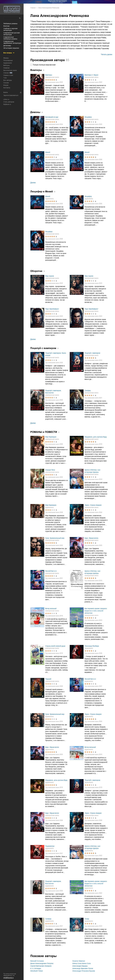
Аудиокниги (8, 63)
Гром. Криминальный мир (55, 538)
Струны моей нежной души (55, 646)
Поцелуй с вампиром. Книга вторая (56, 354)
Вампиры (49, 75)
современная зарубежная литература (12, 42)
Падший (48, 679)
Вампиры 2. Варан (91, 75)
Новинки (6, 68)
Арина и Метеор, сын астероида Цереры (92, 471)
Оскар (87, 919)
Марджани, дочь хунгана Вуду (96, 437)
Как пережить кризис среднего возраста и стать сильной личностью (96, 611)
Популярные (8, 60)
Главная (33, 8)
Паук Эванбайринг (52, 309)
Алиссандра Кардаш (80, 966)
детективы (7, 46)
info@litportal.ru (8, 978)
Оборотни (36, 271)
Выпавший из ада (52, 117)
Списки (6, 73)
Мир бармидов (51, 437)
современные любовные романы (10, 38)
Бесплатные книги (10, 70)
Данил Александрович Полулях (42, 963)
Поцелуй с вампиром (43, 348)
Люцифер (88, 117)
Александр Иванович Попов (83, 968)
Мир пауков (50, 276)
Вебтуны (7, 65)
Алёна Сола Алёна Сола (82, 963)
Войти (6, 92)
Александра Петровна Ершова (84, 971)
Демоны (35, 112)
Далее (33, 183)
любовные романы (10, 24)
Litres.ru (6, 99)
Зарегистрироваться (11, 95)
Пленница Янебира (92, 646)
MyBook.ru (7, 104)
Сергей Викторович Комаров (41, 966)
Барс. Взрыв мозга (91, 538)
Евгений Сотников (37, 961)
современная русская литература (12, 34)
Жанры (6, 58)
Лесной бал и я (51, 571)
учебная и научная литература (10, 29)
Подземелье (50, 846)
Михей (48, 152)
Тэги (5, 78)
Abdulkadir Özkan (37, 971)
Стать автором (9, 102)
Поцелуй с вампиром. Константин (53, 392)
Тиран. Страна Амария (93, 505)
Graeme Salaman (79, 961)
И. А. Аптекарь (36, 968)
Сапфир (88, 391)
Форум (6, 85)
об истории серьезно (11, 48)
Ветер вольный (51, 609)
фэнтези (6, 26)
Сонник (6, 83)
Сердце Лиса (50, 470)
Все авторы (8, 80)
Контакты (7, 88)
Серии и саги (8, 75)
